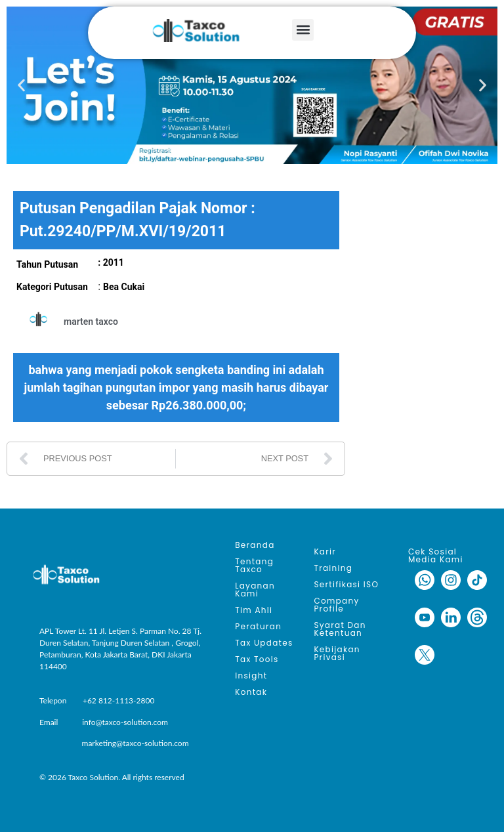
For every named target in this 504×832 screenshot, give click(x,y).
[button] (303, 30)
